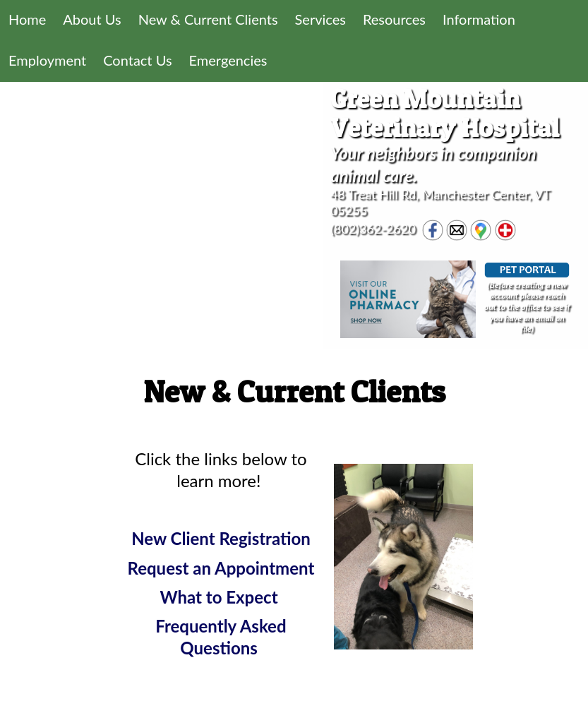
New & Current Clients (208, 19)
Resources (394, 19)
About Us (92, 19)
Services (320, 19)
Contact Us (137, 60)
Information (479, 19)
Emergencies (228, 60)
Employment (47, 60)
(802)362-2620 (373, 228)
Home (27, 19)
